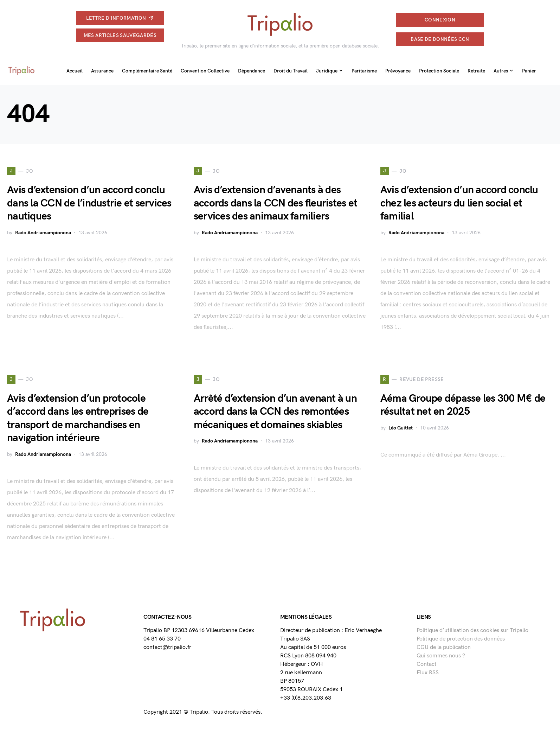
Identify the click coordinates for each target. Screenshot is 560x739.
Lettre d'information (120, 18)
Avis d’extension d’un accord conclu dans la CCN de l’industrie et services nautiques (89, 203)
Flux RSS (428, 673)
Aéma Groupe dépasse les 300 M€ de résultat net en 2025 (463, 405)
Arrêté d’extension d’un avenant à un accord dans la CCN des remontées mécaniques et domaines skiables (275, 412)
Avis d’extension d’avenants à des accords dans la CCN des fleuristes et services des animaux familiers (275, 203)
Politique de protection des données (461, 639)
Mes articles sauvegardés (120, 35)
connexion (440, 20)
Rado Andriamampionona (43, 233)
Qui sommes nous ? (441, 656)
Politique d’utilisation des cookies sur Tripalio (472, 630)
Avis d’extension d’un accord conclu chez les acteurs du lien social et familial (459, 203)
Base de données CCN (440, 39)
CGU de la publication (444, 647)
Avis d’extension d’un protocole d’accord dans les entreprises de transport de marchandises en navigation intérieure (78, 418)
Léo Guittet (401, 428)
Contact (427, 664)
